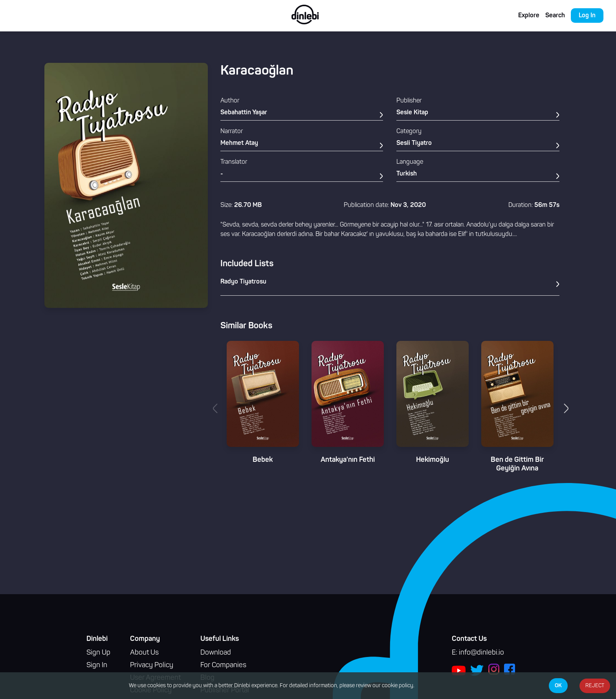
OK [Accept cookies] (558, 686)
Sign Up (98, 653)
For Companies (223, 665)
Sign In (97, 665)
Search (555, 16)
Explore (529, 16)
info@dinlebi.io (481, 653)
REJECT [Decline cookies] (595, 686)
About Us (144, 653)
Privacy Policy (152, 665)
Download (216, 653)
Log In (587, 16)
